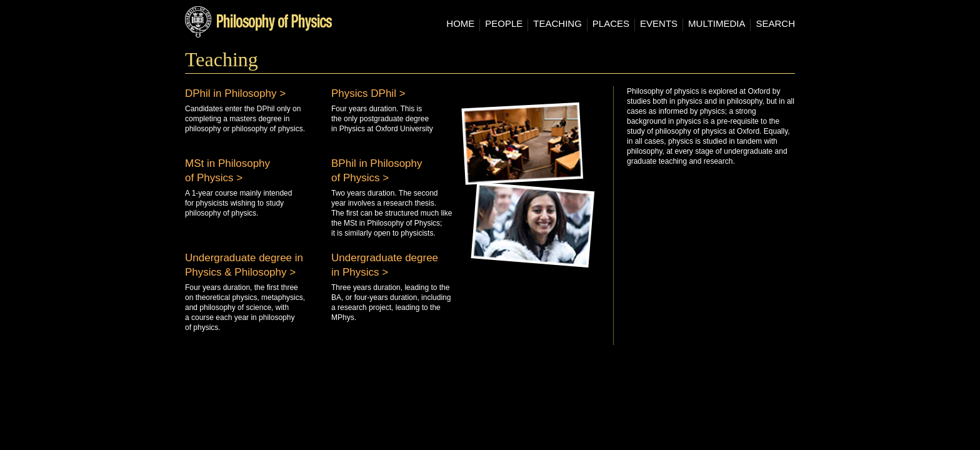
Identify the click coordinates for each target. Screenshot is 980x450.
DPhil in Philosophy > (235, 93)
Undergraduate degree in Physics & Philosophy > (244, 265)
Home (460, 24)
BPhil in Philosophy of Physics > (377, 171)
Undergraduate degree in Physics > (385, 265)
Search (775, 24)
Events (659, 24)
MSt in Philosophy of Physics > (227, 171)
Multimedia (717, 24)
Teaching (557, 24)
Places (611, 24)
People (504, 24)
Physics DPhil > (368, 93)
